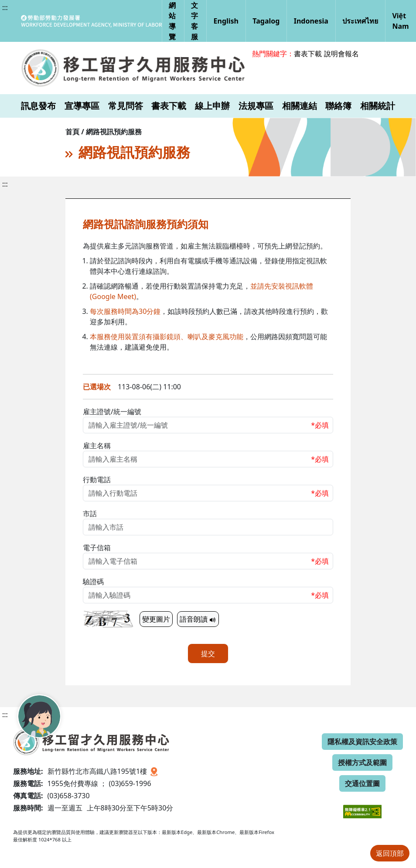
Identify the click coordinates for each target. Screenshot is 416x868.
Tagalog (266, 21)
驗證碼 (93, 582)
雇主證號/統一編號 (112, 412)
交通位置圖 (362, 783)
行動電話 (97, 480)
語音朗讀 (198, 619)
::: (5, 7)
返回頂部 (390, 853)
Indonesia (311, 21)
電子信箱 (97, 548)
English (226, 21)
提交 (208, 654)
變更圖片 (156, 619)
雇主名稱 (97, 446)
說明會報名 (341, 54)
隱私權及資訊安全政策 (362, 742)
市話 (90, 514)
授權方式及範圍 (362, 762)
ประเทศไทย (360, 21)
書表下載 (308, 54)
